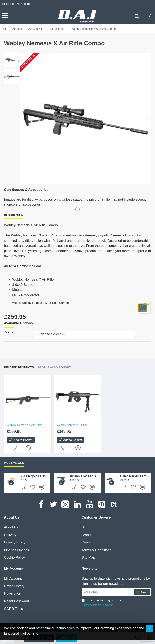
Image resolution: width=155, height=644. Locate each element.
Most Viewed (14, 463)
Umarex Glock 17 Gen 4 (85, 476)
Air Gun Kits (36, 29)
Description (14, 215)
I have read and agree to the (102, 603)
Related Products (19, 367)
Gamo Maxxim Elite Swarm (135, 476)
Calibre (8, 332)
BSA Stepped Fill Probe (34, 476)
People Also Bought (54, 367)
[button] (147, 118)
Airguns (17, 29)
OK (149, 628)
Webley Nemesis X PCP (72, 425)
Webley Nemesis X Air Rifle (24, 425)
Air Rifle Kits (57, 29)
